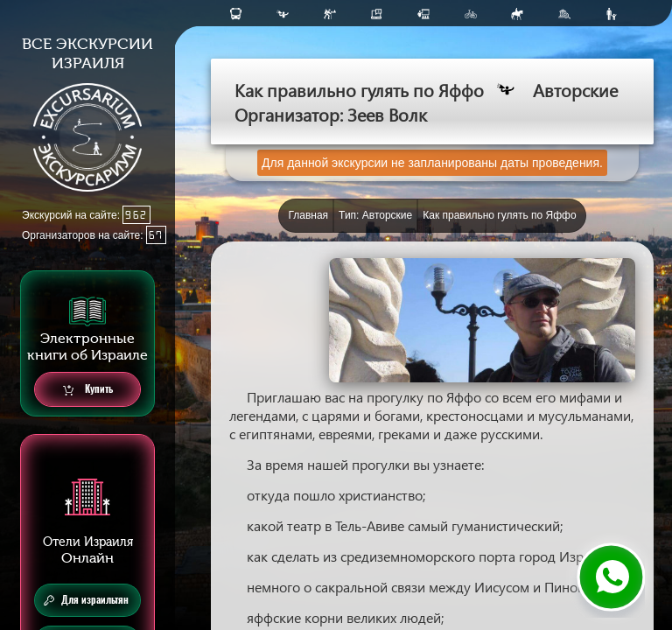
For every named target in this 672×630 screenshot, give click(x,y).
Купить (88, 390)
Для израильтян (86, 600)
